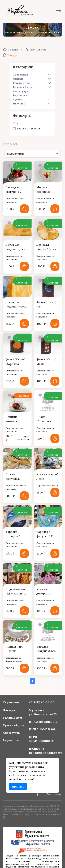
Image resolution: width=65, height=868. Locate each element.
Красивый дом (23, 87)
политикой (28, 774)
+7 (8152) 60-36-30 (40, 710)
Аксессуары (21, 91)
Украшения (20, 75)
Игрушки (19, 104)
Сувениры (20, 99)
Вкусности (20, 95)
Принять (20, 780)
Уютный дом (22, 83)
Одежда (18, 79)
